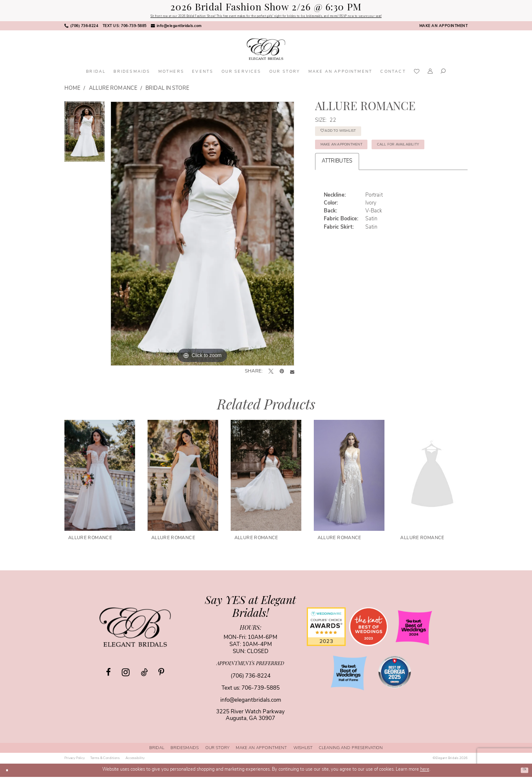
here (425, 772)
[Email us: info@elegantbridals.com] (176, 28)
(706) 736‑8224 (250, 678)
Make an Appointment (358, 159)
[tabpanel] (85, 137)
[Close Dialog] (9, 772)
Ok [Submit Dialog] (522, 772)
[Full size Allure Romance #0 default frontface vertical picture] (202, 236)
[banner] (266, 51)
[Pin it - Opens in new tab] (282, 374)
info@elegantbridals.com (251, 702)
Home (72, 91)
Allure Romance (113, 91)
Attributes (337, 199)
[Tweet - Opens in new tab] (271, 374)
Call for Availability (356, 179)
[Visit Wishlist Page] (417, 74)
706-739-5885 (261, 690)
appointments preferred (250, 666)
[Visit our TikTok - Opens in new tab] (144, 675)
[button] (430, 74)
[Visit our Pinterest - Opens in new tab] (161, 675)
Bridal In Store (167, 91)
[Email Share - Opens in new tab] (292, 374)
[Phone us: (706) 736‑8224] (81, 28)
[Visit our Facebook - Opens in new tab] (108, 675)
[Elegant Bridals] (135, 629)
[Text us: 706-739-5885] (125, 28)
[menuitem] (81, 28)
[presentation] (100, 478)
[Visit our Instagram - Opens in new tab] (126, 674)
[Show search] (443, 74)
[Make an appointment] (443, 28)
